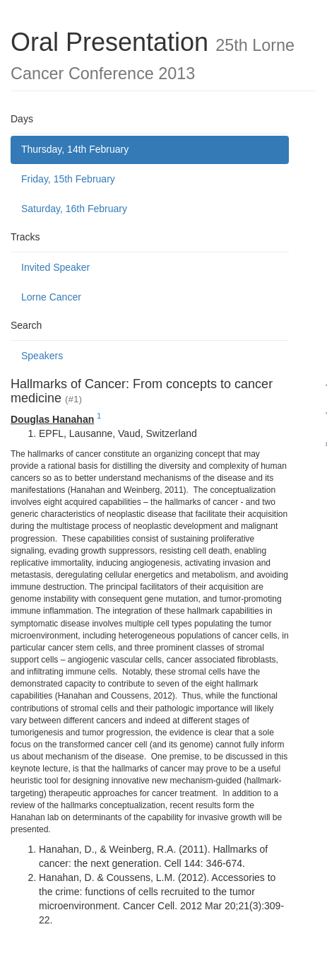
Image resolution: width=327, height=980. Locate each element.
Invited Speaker (55, 267)
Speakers (42, 356)
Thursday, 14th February (75, 149)
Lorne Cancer (51, 297)
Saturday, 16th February (74, 209)
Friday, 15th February (68, 179)
